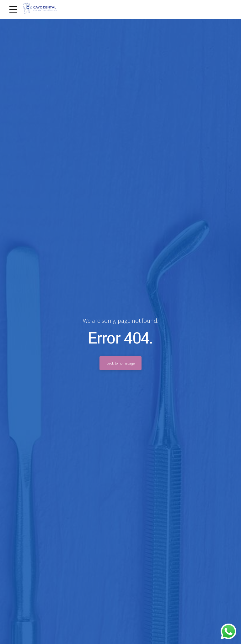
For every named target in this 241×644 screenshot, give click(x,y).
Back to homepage (120, 363)
